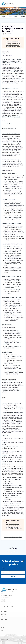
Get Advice (4, 614)
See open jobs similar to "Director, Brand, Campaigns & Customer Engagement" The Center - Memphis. (14, 45)
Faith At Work (4, 612)
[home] (8, 3)
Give (2, 630)
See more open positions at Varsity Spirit (13, 537)
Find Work (3, 617)
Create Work (4, 620)
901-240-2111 (4, 602)
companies (4, 17)
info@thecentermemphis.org (7, 603)
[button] (23, 3)
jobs (10, 17)
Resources (4, 625)
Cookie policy (16, 552)
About (3, 628)
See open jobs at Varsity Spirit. (12, 42)
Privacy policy (9, 552)
